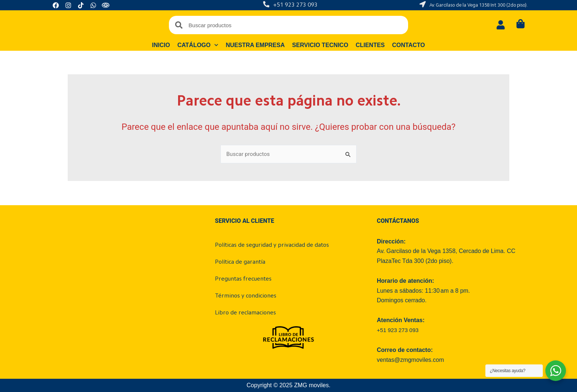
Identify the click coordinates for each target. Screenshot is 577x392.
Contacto (409, 45)
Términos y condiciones (246, 296)
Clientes (370, 45)
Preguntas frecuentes (243, 279)
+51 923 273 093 (295, 5)
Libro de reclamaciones (245, 313)
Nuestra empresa (255, 45)
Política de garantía (240, 262)
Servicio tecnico (320, 45)
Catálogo (198, 45)
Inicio (161, 45)
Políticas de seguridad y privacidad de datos (272, 245)
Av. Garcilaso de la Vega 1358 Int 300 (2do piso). (479, 5)
